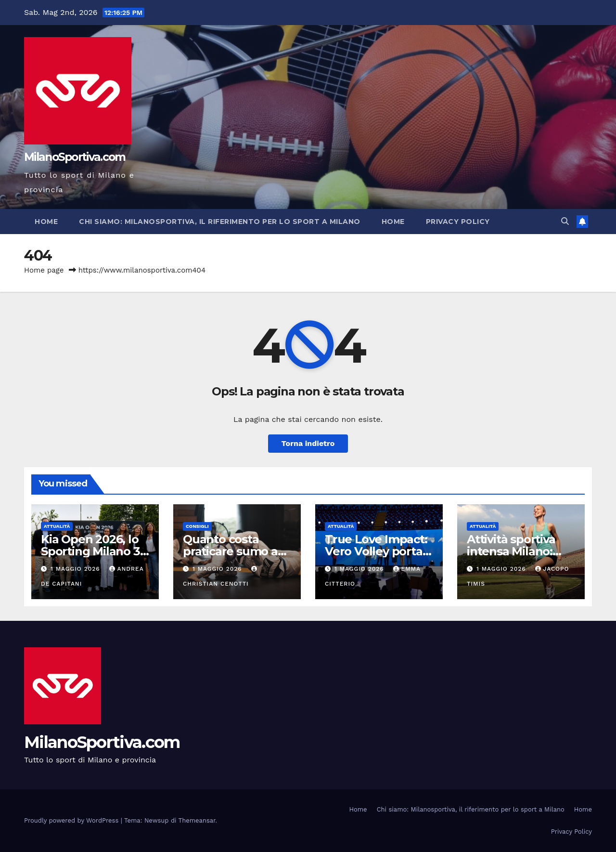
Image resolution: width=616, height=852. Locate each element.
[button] (565, 221)
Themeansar (197, 820)
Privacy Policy (458, 222)
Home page (44, 270)
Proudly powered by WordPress (72, 820)
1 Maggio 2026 (77, 569)
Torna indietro (308, 443)
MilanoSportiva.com (75, 157)
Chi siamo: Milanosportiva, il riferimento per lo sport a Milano (220, 222)
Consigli (197, 526)
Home (46, 222)
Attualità (57, 526)
